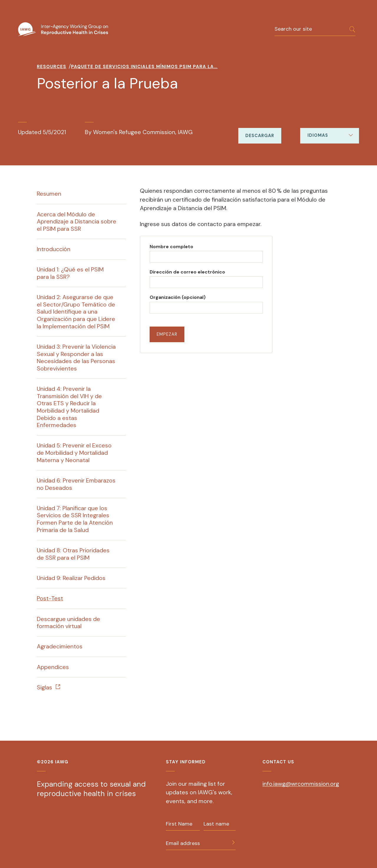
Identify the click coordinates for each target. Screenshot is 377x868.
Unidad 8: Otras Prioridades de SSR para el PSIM (73, 554)
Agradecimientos (60, 646)
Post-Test (50, 598)
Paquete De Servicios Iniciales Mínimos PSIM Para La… (144, 67)
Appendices (53, 667)
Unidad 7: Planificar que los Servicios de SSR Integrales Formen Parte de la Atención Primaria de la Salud (75, 519)
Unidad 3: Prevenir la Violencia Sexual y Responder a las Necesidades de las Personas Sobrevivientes (76, 358)
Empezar (167, 334)
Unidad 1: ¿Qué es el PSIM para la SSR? (70, 273)
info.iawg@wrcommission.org (301, 784)
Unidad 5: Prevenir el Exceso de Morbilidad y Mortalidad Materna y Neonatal (74, 453)
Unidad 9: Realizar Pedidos (71, 578)
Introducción (54, 249)
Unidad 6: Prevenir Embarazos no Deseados (76, 484)
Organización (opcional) (178, 297)
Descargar (260, 136)
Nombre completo (171, 247)
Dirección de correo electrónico (187, 272)
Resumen (49, 194)
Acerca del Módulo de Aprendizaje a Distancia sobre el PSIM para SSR (77, 221)
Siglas (44, 687)
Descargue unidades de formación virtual (68, 623)
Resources (52, 67)
